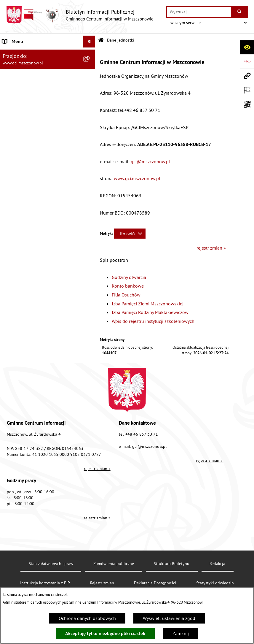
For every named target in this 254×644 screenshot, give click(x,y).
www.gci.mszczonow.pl (137, 178)
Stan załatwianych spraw (51, 564)
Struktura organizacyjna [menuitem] (26, 185)
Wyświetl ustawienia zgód (169, 618)
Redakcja (217, 564)
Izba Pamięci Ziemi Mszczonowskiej (148, 304)
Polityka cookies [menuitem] (19, 280)
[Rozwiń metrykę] (130, 234)
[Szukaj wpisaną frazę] (240, 12)
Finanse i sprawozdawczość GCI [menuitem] (34, 220)
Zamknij (181, 633)
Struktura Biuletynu (172, 564)
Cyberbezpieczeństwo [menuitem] (24, 268)
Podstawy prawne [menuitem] (20, 196)
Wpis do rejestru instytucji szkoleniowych (153, 321)
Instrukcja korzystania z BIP (45, 583)
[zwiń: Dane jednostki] (91, 54)
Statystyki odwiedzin (215, 583)
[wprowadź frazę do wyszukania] (199, 12)
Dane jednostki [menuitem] (17, 53)
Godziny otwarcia (129, 277)
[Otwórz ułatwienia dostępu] (247, 47)
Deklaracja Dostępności (155, 583)
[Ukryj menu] (89, 42)
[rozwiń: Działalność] (91, 208)
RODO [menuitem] (8, 256)
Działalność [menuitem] (14, 208)
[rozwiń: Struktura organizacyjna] (91, 185)
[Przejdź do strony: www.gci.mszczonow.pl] (247, 76)
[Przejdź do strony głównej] (80, 15)
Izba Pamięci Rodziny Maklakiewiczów (150, 312)
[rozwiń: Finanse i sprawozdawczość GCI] (91, 220)
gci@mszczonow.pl (150, 161)
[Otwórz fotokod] (247, 104)
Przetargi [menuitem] (11, 232)
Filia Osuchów (126, 295)
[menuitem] (48, 69)
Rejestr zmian (102, 583)
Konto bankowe (128, 286)
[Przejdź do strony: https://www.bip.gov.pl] (247, 61)
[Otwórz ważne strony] (247, 90)
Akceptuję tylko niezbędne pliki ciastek (105, 633)
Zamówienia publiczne (114, 564)
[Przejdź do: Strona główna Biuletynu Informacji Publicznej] (101, 40)
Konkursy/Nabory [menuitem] (20, 244)
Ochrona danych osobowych (87, 618)
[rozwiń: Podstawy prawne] (91, 197)
